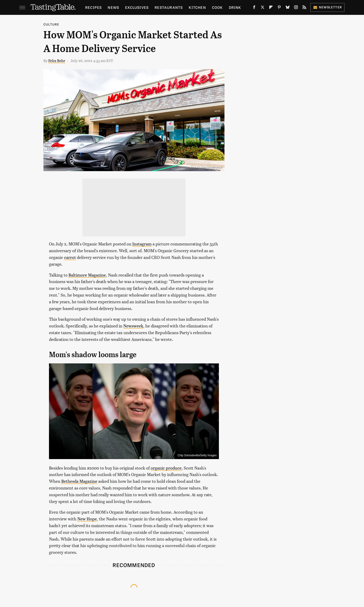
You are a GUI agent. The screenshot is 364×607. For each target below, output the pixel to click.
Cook (217, 7)
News (113, 7)
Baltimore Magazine (87, 275)
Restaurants (169, 7)
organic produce (166, 468)
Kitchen (197, 7)
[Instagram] (296, 8)
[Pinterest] (279, 8)
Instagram (142, 244)
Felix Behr (57, 60)
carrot (70, 257)
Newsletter (327, 7)
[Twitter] (263, 8)
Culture (51, 24)
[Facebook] (254, 8)
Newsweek (133, 326)
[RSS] (304, 8)
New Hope (87, 519)
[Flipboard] (271, 8)
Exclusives (137, 7)
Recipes (93, 7)
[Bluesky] (288, 8)
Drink (235, 7)
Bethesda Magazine (79, 481)
